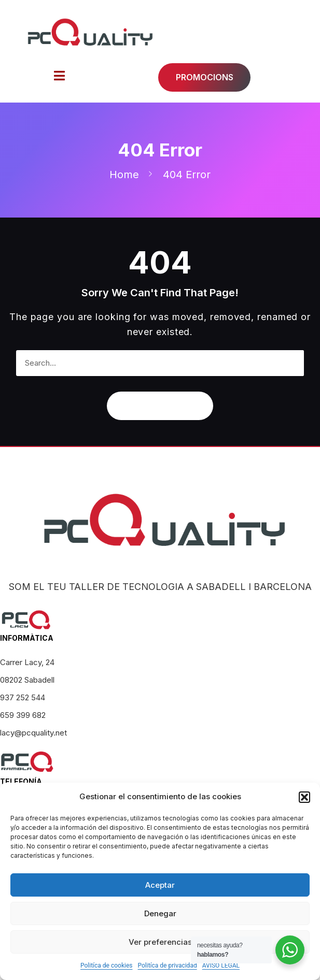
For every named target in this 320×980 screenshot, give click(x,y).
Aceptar (160, 885)
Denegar (160, 913)
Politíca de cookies (107, 965)
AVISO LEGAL (221, 965)
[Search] (291, 363)
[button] (304, 797)
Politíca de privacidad (167, 965)
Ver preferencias (160, 942)
